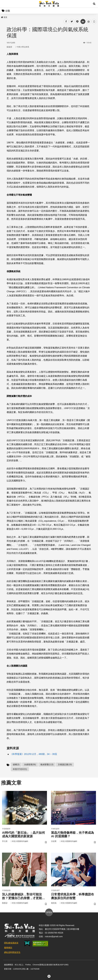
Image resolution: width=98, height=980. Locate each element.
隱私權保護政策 (11, 943)
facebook (66, 22)
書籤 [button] (94, 21)
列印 (89, 21)
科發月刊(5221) (20, 769)
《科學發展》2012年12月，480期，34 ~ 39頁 (34, 754)
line (76, 22)
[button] (94, 4)
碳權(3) (16, 765)
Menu (4, 4)
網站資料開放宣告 (12, 952)
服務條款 (8, 948)
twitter (72, 22)
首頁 (4, 17)
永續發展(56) (30, 765)
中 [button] (83, 22)
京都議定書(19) (65, 765)
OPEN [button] (49, 912)
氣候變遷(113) (47, 765)
